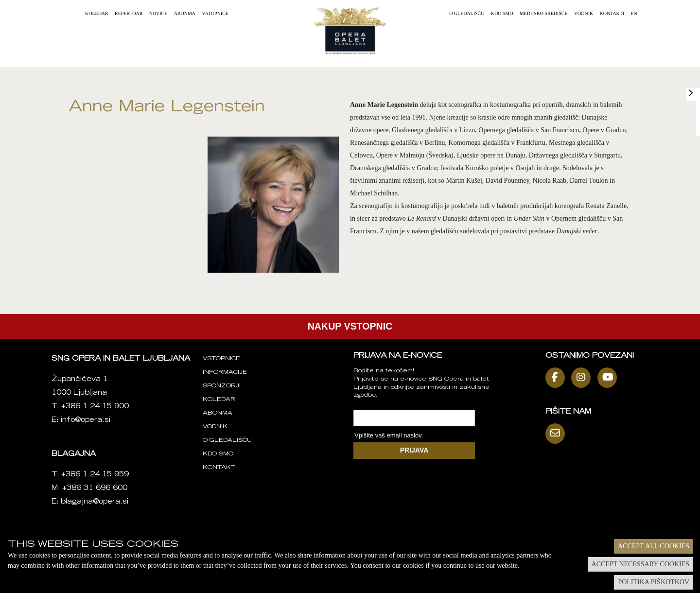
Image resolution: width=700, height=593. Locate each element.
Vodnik (584, 13)
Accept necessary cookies (640, 564)
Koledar (97, 13)
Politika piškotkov (654, 582)
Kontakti (612, 13)
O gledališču (467, 13)
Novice (158, 13)
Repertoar (129, 13)
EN (634, 13)
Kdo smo (502, 13)
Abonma (185, 13)
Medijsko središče (544, 13)
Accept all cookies (654, 546)
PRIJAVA (414, 450)
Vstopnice (215, 13)
